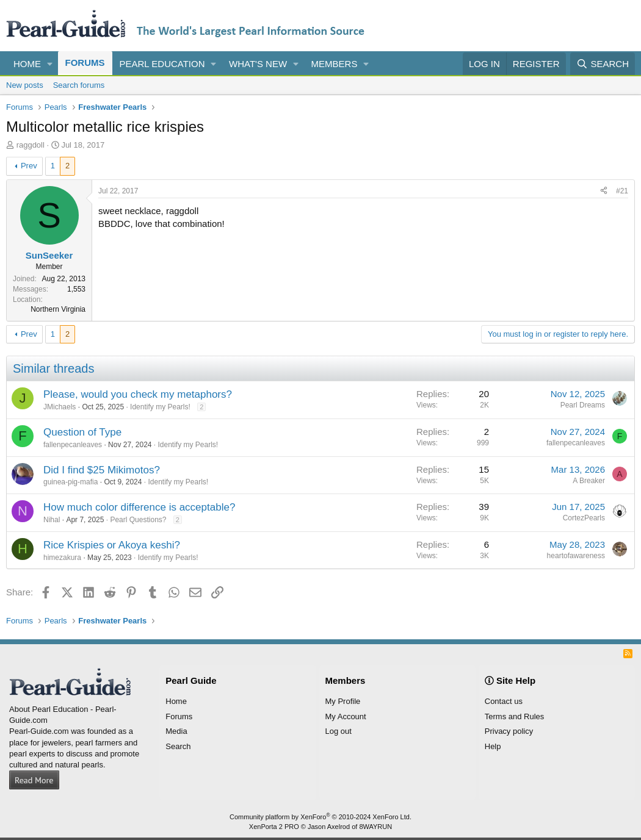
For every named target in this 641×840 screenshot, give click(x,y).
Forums (85, 63)
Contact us (504, 701)
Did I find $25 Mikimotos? (102, 470)
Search (178, 746)
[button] (50, 64)
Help (493, 746)
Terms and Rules (515, 716)
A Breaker (589, 481)
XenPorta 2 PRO (274, 827)
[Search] (603, 64)
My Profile (343, 701)
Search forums (79, 85)
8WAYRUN (375, 827)
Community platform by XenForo (320, 817)
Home (27, 64)
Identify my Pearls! (160, 407)
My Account (346, 716)
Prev (29, 166)
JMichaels (60, 407)
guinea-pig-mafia (71, 482)
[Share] (604, 191)
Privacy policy (509, 731)
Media (176, 731)
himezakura (62, 558)
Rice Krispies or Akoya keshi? (112, 545)
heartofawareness (576, 556)
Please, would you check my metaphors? (138, 394)
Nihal (52, 520)
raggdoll (31, 145)
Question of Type (82, 432)
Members (335, 64)
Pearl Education (162, 64)
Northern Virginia (58, 309)
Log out (339, 731)
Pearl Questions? (138, 520)
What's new (258, 64)
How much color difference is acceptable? (139, 507)
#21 (622, 191)
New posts (25, 85)
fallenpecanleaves (73, 445)
